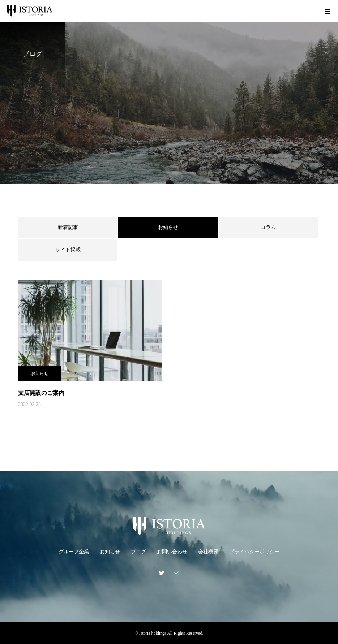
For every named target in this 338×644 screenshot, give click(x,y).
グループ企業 (74, 552)
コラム (268, 227)
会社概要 (208, 552)
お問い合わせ (172, 552)
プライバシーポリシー (254, 552)
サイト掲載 (68, 250)
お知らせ (40, 373)
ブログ (138, 552)
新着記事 (68, 227)
